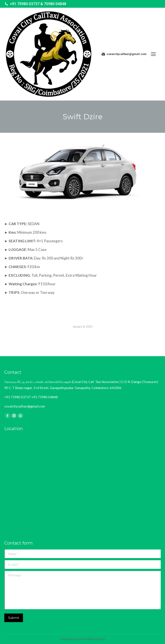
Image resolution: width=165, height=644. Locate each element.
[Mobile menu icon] (156, 54)
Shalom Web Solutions (91, 639)
